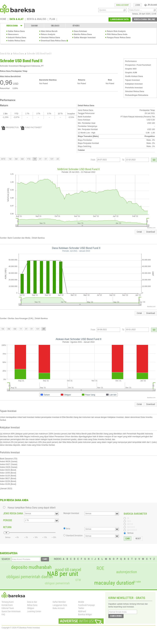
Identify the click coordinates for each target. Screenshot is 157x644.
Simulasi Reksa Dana (50, 38)
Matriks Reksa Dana (83, 34)
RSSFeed (82, 611)
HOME (3, 19)
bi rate (137, 582)
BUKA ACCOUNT (123, 5)
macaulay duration (114, 583)
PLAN (52, 19)
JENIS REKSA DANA (13, 513)
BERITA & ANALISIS (37, 19)
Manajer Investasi (71, 513)
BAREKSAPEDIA (9, 553)
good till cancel (68, 570)
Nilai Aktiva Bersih (49, 31)
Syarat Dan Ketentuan (11, 611)
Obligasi (31, 608)
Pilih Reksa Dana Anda (117, 34)
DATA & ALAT (17, 19)
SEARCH (6, 559)
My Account (151, 5)
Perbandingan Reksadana (137, 95)
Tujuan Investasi (132, 80)
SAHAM (34, 26)
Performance (131, 61)
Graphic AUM (131, 73)
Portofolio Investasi (134, 88)
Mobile (81, 602)
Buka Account (59, 608)
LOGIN (138, 5)
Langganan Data (60, 605)
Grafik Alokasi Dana (134, 76)
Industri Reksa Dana (17, 38)
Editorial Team (8, 608)
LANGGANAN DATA (120, 19)
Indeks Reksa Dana (17, 41)
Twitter (81, 608)
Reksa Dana (18, 54)
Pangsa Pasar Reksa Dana (119, 38)
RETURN (7, 527)
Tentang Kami (8, 602)
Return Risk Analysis (116, 31)
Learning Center (34, 611)
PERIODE (8, 520)
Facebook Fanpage (87, 605)
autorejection (127, 572)
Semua (130, 533)
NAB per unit (63, 574)
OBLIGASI (55, 26)
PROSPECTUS (10, 128)
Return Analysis (48, 34)
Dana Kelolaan (80, 31)
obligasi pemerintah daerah (30, 577)
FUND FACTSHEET (31, 128)
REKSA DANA (12, 26)
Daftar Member (59, 602)
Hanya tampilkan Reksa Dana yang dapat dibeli (32, 508)
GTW (78, 580)
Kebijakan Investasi (134, 84)
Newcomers (13, 34)
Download (151, 232)
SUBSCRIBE (116, 616)
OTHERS (76, 26)
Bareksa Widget (85, 614)
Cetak (139, 232)
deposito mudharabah (31, 567)
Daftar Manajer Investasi (85, 38)
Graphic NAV (131, 69)
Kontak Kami (7, 605)
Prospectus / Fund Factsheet (138, 65)
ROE (100, 568)
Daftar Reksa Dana (16, 31)
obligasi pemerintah (57, 583)
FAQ (3, 614)
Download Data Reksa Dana (53, 41)
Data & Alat (5, 54)
